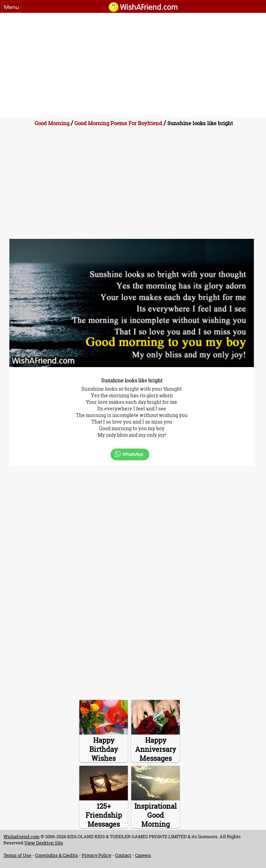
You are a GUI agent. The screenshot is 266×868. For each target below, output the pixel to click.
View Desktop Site (44, 843)
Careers (143, 855)
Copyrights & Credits (56, 855)
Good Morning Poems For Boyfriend (118, 123)
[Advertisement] (133, 65)
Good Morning (52, 123)
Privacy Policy (96, 855)
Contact (123, 855)
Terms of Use (17, 855)
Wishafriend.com (21, 836)
